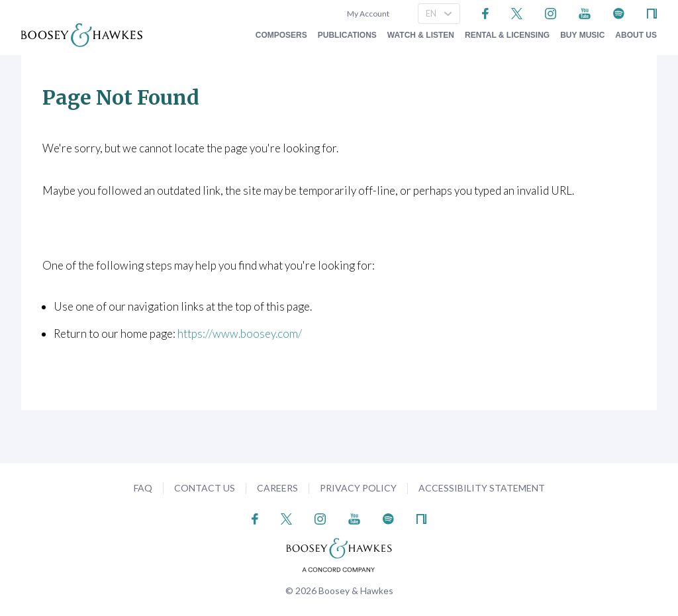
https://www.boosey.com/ (240, 334)
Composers (281, 35)
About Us (636, 35)
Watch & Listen (421, 35)
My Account (367, 14)
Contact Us (205, 488)
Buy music (582, 35)
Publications (347, 35)
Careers (277, 488)
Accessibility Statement (482, 488)
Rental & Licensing (507, 35)
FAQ (143, 488)
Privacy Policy (358, 488)
